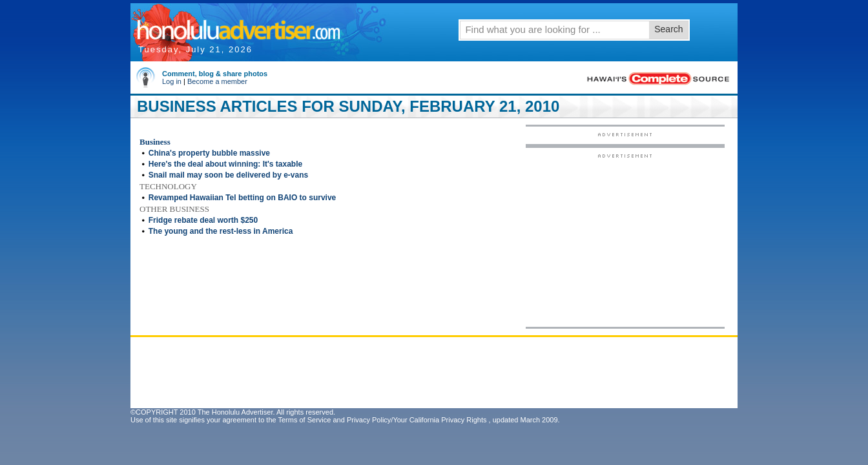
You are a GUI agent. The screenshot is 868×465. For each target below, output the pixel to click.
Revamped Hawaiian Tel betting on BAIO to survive (243, 198)
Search (668, 29)
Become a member (217, 81)
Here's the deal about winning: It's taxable (225, 164)
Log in (172, 81)
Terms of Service (304, 420)
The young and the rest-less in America (221, 231)
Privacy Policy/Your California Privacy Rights (417, 420)
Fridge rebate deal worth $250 (203, 220)
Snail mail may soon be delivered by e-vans (228, 175)
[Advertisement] (625, 240)
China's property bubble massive (209, 153)
